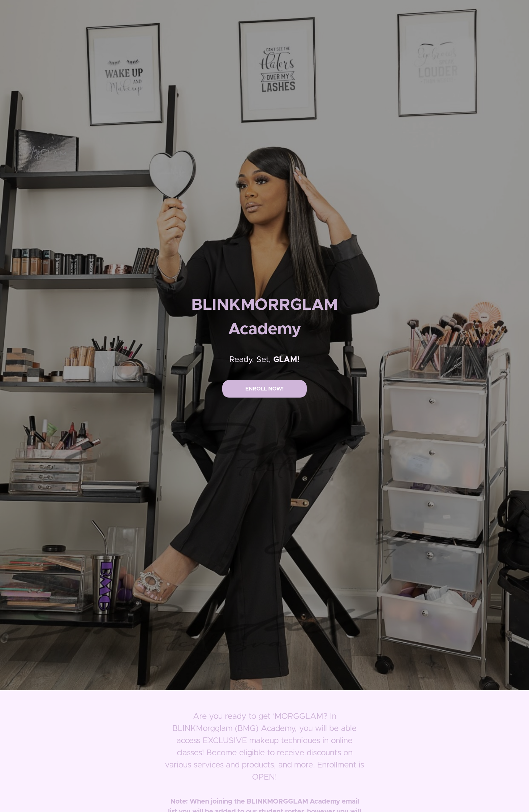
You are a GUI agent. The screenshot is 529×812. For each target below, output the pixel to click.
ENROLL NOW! (264, 389)
